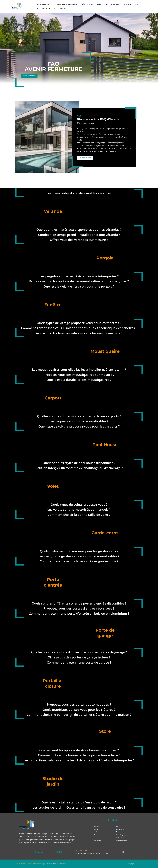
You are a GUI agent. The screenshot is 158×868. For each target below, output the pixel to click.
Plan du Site (21, 864)
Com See (66, 864)
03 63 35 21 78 (81, 851)
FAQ (60, 852)
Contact (40, 852)
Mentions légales (35, 864)
